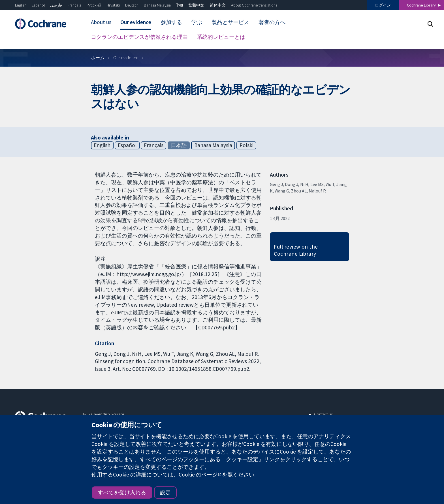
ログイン (383, 5)
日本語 (179, 145)
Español (38, 5)
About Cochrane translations (254, 5)
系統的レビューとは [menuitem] (221, 37)
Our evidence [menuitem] (136, 22)
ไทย (180, 5)
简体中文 (218, 5)
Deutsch (132, 5)
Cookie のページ (198, 475)
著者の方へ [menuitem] (272, 22)
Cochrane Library (421, 5)
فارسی (56, 5)
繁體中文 (196, 5)
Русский (94, 5)
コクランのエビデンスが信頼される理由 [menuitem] (139, 37)
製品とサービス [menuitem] (230, 22)
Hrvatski (113, 5)
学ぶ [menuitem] (197, 22)
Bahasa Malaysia (157, 5)
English (21, 5)
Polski (246, 145)
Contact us (323, 414)
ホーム (98, 58)
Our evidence (126, 58)
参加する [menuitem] (171, 22)
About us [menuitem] (101, 22)
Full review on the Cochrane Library (296, 250)
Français (74, 5)
